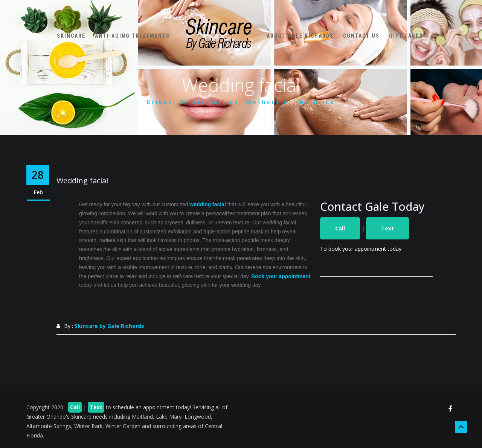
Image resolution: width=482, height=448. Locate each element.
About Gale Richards (300, 34)
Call (340, 228)
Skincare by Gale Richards (109, 326)
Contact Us (361, 34)
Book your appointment (281, 276)
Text (387, 228)
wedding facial (207, 204)
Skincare (72, 34)
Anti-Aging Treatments (134, 34)
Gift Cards (408, 34)
